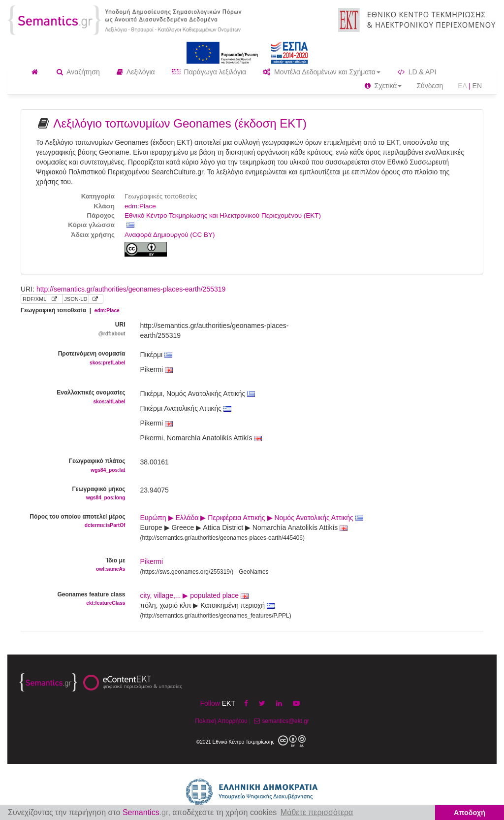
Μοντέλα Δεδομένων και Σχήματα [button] (322, 72)
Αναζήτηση (78, 72)
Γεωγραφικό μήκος (73, 494)
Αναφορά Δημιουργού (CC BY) (170, 235)
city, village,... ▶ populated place (195, 595)
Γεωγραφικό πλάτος (73, 466)
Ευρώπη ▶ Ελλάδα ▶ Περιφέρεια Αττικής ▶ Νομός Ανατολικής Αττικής (252, 518)
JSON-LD (76, 299)
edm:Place (140, 206)
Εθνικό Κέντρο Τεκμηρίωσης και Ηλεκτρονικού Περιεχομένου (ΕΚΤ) (223, 215)
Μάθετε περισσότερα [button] (317, 812)
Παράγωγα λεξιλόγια (209, 72)
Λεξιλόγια (136, 72)
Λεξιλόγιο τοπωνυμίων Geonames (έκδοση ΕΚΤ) (180, 123)
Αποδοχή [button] (470, 813)
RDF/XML (34, 299)
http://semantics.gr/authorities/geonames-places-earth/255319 (131, 289)
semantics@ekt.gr (280, 721)
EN (477, 86)
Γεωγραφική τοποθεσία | (70, 310)
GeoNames (253, 572)
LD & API (417, 72)
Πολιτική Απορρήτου (221, 721)
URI (73, 329)
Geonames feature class (73, 599)
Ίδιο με (73, 565)
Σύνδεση (430, 86)
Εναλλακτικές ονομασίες (73, 397)
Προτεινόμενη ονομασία (73, 358)
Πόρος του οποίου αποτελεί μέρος (73, 521)
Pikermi (152, 561)
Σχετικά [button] (383, 86)
